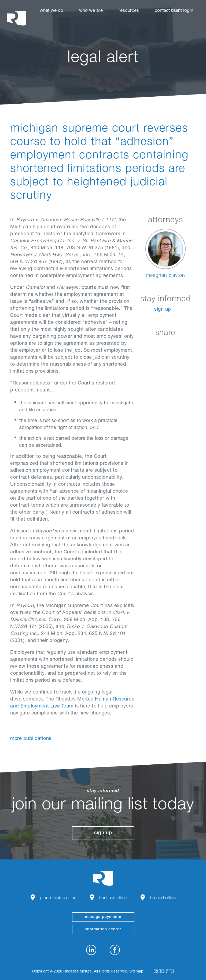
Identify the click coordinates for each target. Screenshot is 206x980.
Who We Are (91, 11)
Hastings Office (113, 898)
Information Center (103, 930)
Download (193, 346)
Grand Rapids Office (58, 898)
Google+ (180, 346)
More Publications (31, 739)
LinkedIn (139, 346)
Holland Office (163, 898)
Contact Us (165, 11)
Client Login (182, 11)
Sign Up (163, 310)
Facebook (153, 346)
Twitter (166, 346)
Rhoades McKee (16, 18)
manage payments (103, 917)
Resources (129, 11)
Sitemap (136, 972)
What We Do (51, 11)
